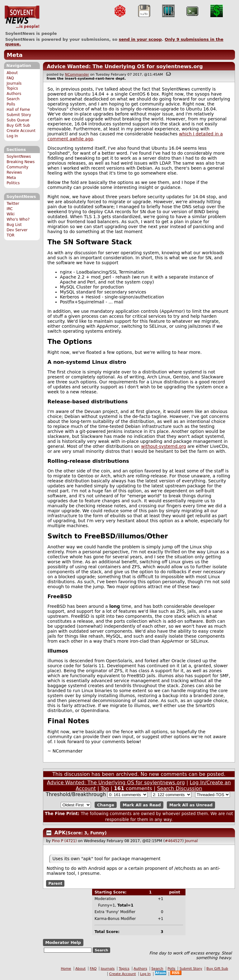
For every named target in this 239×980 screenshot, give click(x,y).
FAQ (10, 78)
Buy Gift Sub (18, 125)
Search (13, 99)
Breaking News (21, 162)
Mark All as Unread (191, 805)
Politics (13, 183)
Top (105, 788)
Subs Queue (18, 120)
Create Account (21, 131)
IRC (10, 209)
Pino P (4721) (64, 841)
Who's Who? (18, 219)
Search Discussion (179, 788)
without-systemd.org (164, 446)
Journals (14, 83)
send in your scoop (140, 39)
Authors (14, 94)
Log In (12, 136)
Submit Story (19, 115)
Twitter (13, 204)
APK (60, 833)
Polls (11, 104)
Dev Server (17, 230)
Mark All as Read (142, 805)
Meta (15, 55)
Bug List (14, 225)
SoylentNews (22, 17)
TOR (10, 235)
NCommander (77, 75)
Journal (191, 841)
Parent (55, 884)
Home (66, 969)
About (12, 73)
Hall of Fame (18, 110)
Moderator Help (63, 942)
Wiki (10, 214)
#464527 (174, 841)
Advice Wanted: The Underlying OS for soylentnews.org (125, 66)
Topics (12, 88)
